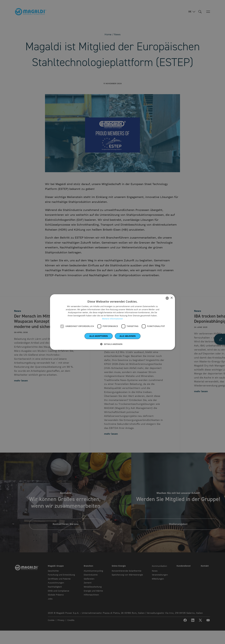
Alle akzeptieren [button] (99, 336)
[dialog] (112, 322)
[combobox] (167, 298)
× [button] (171, 298)
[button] (112, 344)
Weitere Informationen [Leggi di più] (112, 319)
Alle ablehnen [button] (128, 336)
